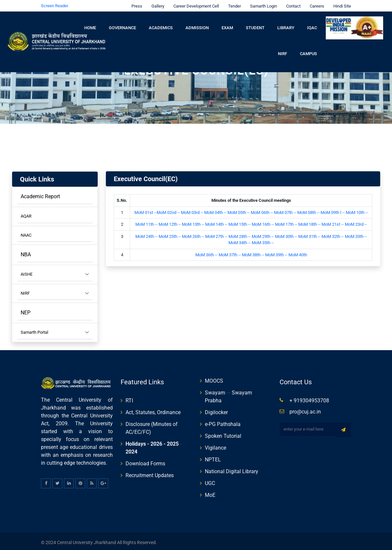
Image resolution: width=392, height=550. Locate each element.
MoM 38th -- (253, 252)
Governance (122, 25)
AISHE (55, 272)
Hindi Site (341, 3)
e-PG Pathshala (223, 422)
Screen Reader (55, 3)
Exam (227, 25)
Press (135, 3)
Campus (308, 51)
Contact (292, 3)
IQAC (312, 25)
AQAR (26, 213)
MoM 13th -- (194, 222)
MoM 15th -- (240, 222)
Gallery (156, 3)
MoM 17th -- (287, 222)
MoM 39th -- (276, 252)
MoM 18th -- (309, 222)
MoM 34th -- (240, 240)
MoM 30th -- (286, 234)
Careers (315, 3)
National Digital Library (232, 469)
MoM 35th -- (263, 240)
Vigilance (216, 445)
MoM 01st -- (146, 210)
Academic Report (40, 194)
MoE (210, 492)
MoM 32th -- (333, 234)
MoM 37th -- (230, 252)
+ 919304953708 (309, 398)
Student (255, 25)
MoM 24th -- (147, 234)
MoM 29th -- (263, 234)
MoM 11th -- (147, 222)
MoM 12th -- (170, 222)
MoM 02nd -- (168, 210)
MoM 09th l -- (333, 210)
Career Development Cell (195, 3)
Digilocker (216, 410)
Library (286, 25)
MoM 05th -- (239, 210)
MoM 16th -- (263, 222)
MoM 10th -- (357, 210)
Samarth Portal (55, 330)
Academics (161, 25)
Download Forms (145, 461)
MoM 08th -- (308, 210)
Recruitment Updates (150, 473)
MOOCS (214, 378)
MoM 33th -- (356, 234)
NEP (26, 310)
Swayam (215, 390)
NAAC (26, 233)
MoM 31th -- (310, 234)
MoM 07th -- (286, 210)
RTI (129, 398)
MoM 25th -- (170, 234)
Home (90, 25)
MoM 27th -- (216, 234)
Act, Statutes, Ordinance (153, 410)
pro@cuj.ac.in (305, 409)
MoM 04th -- (216, 210)
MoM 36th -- (206, 252)
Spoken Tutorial (223, 433)
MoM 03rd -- (192, 210)
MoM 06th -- (262, 210)
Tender (233, 3)
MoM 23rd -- (356, 222)
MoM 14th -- (217, 222)
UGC (210, 481)
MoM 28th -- (240, 234)
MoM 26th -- (193, 234)
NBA (26, 252)
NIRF (283, 51)
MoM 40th (298, 252)
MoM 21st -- (333, 222)
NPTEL (213, 457)
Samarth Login (262, 3)
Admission (197, 25)
